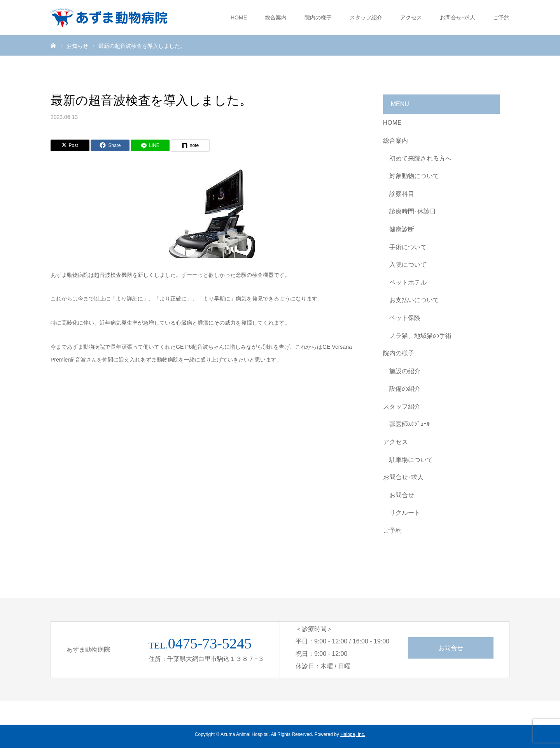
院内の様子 (318, 17)
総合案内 (276, 17)
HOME (239, 17)
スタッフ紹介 (366, 17)
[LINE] (150, 145)
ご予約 (501, 17)
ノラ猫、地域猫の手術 (420, 336)
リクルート (405, 513)
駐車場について (411, 460)
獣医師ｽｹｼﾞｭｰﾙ (409, 424)
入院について (408, 265)
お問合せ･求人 (458, 17)
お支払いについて (414, 300)
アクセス (411, 17)
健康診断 (402, 229)
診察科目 (402, 194)
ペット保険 (405, 318)
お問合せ (402, 495)
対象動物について (414, 176)
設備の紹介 (405, 389)
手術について (408, 247)
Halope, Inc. (353, 734)
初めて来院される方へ (420, 158)
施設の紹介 (405, 371)
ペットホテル (408, 282)
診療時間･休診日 (413, 211)
